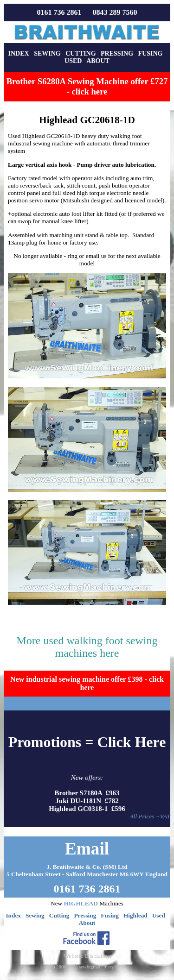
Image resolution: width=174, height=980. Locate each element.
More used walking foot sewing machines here (87, 647)
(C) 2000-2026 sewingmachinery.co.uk (87, 967)
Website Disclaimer (88, 956)
